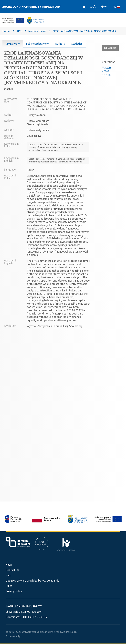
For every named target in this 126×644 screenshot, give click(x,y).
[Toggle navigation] (122, 21)
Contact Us (12, 570)
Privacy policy (14, 591)
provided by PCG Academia (43, 581)
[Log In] (104, 6)
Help (8, 575)
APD (19, 32)
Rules (9, 586)
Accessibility (13, 636)
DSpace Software (16, 581)
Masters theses (37, 32)
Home (6, 32)
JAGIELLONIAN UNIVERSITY (24, 606)
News (9, 565)
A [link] (91, 7)
